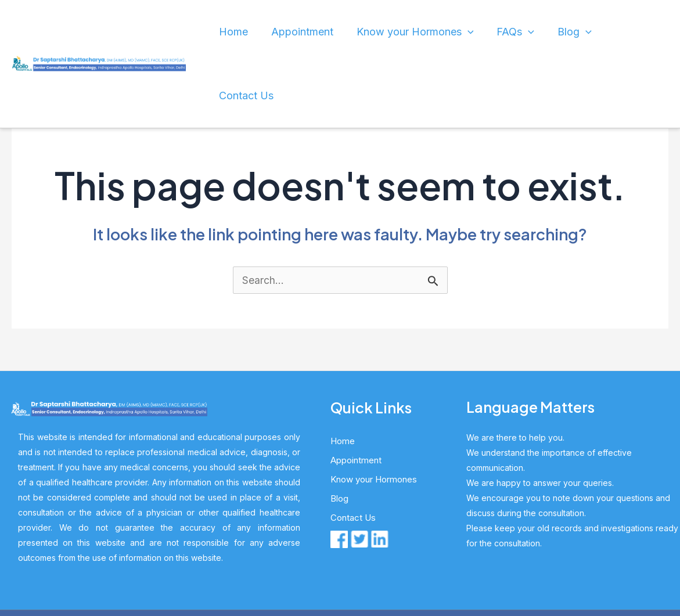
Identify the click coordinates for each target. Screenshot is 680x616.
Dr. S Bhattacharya (294, 565)
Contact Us (634, 32)
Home (270, 32)
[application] (483, 32)
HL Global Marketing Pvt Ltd (440, 565)
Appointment (330, 32)
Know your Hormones (433, 32)
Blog (575, 32)
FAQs (524, 32)
